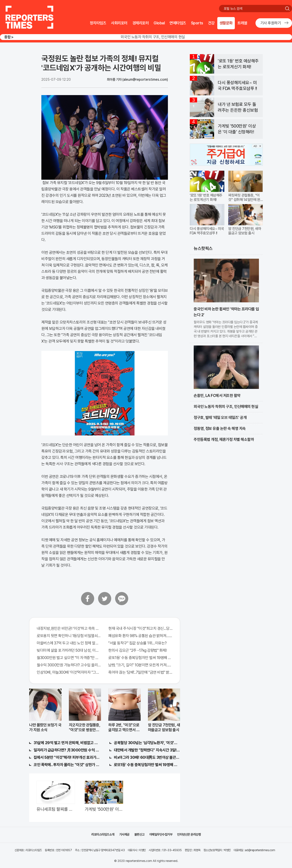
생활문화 (226, 23)
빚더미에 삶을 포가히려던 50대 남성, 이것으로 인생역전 (69, 650)
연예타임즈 (178, 23)
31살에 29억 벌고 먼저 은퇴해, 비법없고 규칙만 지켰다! (67, 743)
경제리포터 (141, 23)
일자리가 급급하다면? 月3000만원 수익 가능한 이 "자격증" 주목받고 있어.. (67, 750)
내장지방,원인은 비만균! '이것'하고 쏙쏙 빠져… (69, 628)
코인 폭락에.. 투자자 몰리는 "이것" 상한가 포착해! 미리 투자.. (67, 765)
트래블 (242, 23)
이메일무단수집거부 (161, 834)
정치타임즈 (98, 23)
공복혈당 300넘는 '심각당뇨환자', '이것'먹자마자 (147, 743)
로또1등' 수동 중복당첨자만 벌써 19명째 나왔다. (140, 658)
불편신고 (139, 834)
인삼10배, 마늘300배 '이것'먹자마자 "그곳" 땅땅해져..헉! (69, 672)
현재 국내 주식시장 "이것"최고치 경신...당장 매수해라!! (140, 628)
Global (159, 23)
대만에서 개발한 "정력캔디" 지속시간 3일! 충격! (147, 750)
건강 (211, 23)
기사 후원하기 (271, 23)
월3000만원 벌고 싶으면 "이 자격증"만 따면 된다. (69, 658)
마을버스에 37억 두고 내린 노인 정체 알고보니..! (69, 643)
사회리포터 (119, 23)
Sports (197, 23)
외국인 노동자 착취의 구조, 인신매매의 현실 (153, 37)
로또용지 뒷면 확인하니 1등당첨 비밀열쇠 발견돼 (69, 636)
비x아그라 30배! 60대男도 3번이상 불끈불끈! (147, 757)
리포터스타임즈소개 (103, 834)
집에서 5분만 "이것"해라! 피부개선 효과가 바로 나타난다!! (67, 757)
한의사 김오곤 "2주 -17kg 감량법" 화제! (137, 650)
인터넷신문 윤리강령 (189, 834)
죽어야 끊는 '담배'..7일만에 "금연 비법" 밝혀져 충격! (140, 672)
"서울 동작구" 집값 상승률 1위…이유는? (137, 643)
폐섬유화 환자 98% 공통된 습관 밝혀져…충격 (140, 636)
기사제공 (124, 834)
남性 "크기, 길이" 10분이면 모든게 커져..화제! (140, 665)
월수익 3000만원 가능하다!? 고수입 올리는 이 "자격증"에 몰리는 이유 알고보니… (69, 665)
